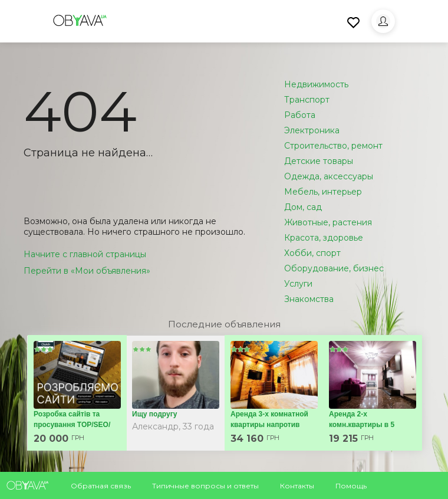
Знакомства (309, 299)
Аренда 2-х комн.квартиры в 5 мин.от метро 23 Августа (372, 425)
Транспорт (307, 100)
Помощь (351, 486)
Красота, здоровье (324, 238)
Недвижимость (316, 84)
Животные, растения (328, 222)
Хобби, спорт (312, 253)
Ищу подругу (154, 414)
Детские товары (319, 161)
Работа (300, 115)
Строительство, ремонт (333, 146)
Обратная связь (101, 486)
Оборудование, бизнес (334, 268)
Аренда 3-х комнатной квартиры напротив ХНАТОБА (269, 425)
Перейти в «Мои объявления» (87, 271)
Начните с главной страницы (85, 254)
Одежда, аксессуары (329, 176)
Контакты (297, 486)
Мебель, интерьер (323, 192)
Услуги (298, 284)
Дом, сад (303, 207)
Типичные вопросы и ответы (205, 486)
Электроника (312, 130)
